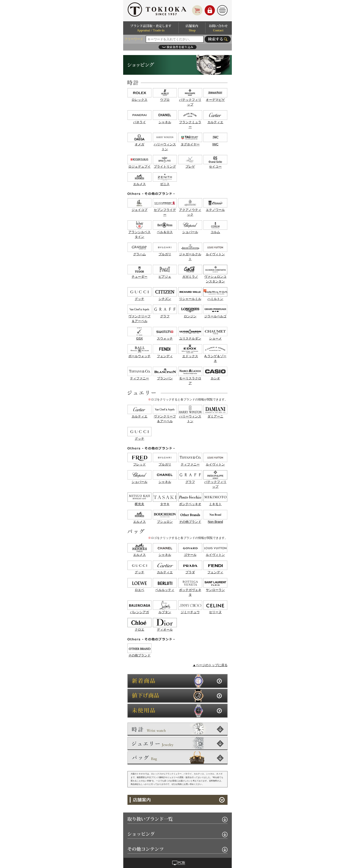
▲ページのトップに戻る (210, 665)
